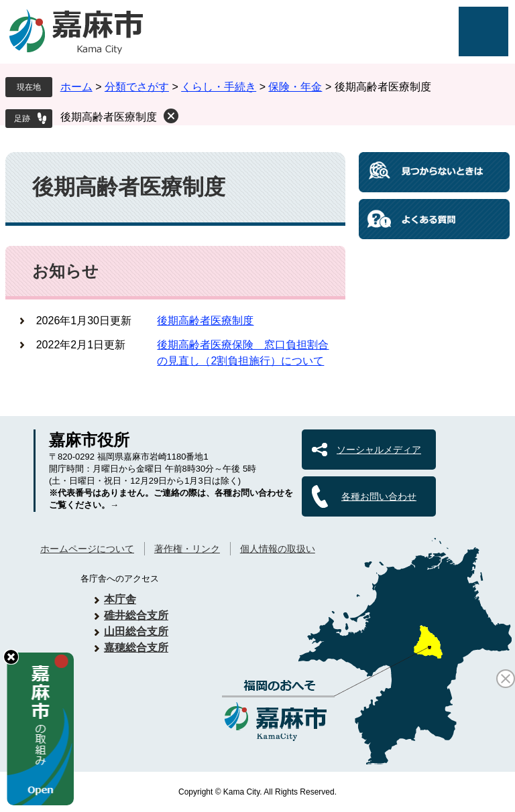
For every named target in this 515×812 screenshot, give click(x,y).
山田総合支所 (136, 631)
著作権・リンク (187, 549)
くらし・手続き (219, 87)
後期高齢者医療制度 (109, 117)
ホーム (76, 87)
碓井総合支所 (136, 615)
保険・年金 (295, 87)
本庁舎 (120, 599)
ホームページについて (87, 549)
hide (11, 657)
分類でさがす (137, 87)
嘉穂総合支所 (136, 648)
